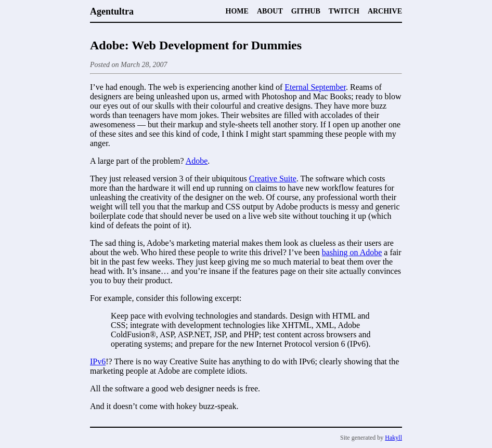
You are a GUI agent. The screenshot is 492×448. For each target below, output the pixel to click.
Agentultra (112, 11)
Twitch (344, 11)
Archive (385, 11)
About (270, 11)
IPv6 (98, 361)
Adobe (197, 161)
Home (237, 11)
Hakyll (393, 438)
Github (306, 11)
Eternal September (315, 87)
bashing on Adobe (352, 252)
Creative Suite (273, 179)
